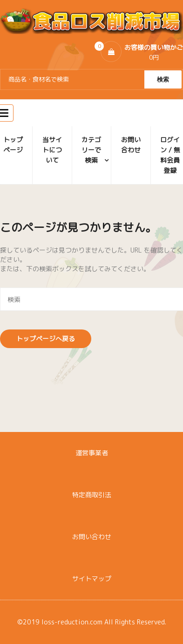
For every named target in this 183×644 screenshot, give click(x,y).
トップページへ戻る (46, 339)
